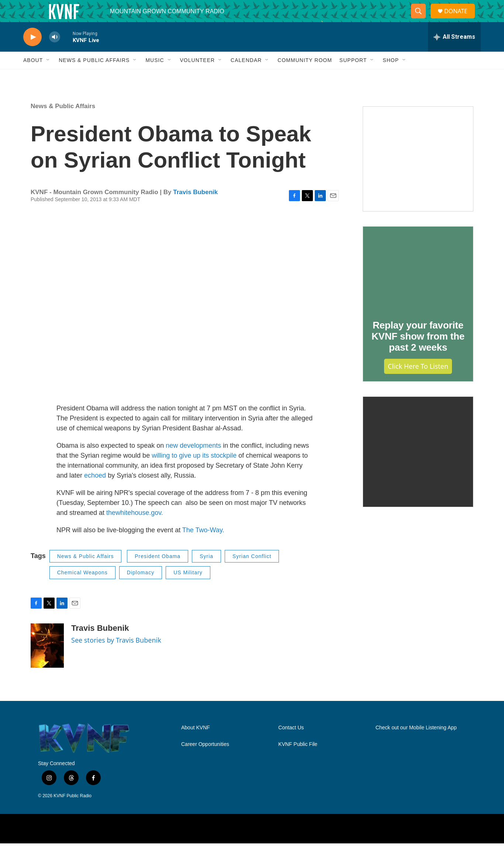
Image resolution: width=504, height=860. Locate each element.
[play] (32, 54)
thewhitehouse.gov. (135, 529)
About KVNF (196, 744)
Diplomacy (141, 589)
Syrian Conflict (252, 573)
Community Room (305, 77)
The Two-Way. (203, 547)
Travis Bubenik (195, 209)
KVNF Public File (298, 761)
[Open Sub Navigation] (48, 77)
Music (155, 77)
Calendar (246, 77)
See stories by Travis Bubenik (116, 657)
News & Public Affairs (94, 77)
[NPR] (146, 845)
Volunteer (198, 77)
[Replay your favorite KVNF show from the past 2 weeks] (418, 285)
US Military (188, 589)
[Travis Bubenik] (47, 662)
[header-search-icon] (421, 20)
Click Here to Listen (418, 383)
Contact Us (291, 744)
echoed (95, 492)
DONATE (460, 19)
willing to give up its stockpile (194, 472)
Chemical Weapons (82, 589)
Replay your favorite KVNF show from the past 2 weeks (418, 353)
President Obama (158, 573)
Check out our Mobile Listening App (416, 744)
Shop (391, 77)
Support (353, 77)
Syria (206, 573)
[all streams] (454, 54)
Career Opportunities (205, 761)
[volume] (55, 54)
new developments (193, 462)
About (33, 77)
